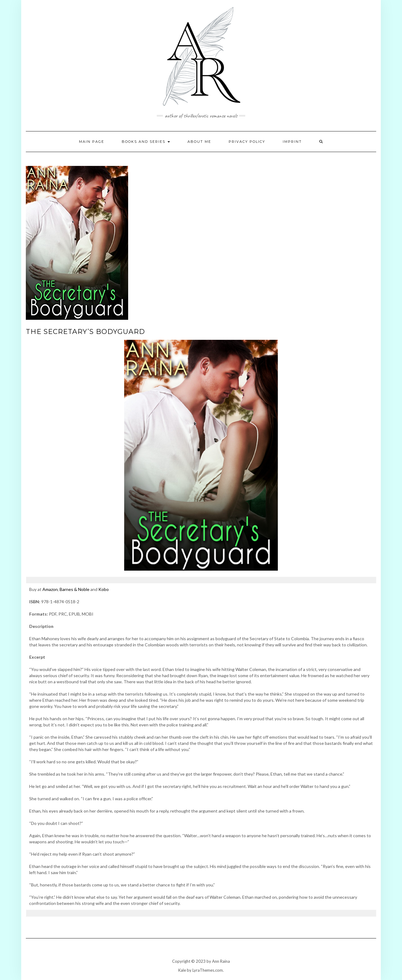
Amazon (50, 589)
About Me (199, 142)
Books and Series (146, 142)
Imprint (292, 142)
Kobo (104, 589)
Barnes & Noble (75, 589)
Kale (182, 970)
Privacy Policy (247, 142)
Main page (92, 142)
